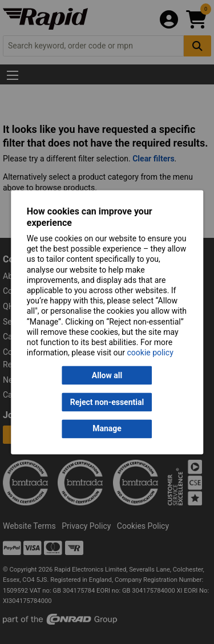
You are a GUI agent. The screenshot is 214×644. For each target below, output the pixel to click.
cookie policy (150, 353)
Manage (107, 429)
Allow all (107, 375)
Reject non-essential (107, 402)
